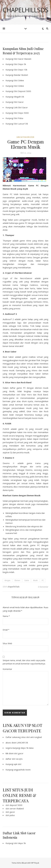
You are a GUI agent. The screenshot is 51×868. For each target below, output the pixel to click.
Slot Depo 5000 (21, 113)
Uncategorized (26, 137)
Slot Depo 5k (20, 64)
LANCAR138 (22, 743)
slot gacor (19, 753)
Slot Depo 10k (21, 70)
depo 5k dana (27, 748)
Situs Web (7, 643)
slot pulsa (10, 815)
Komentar (7, 669)
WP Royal (35, 863)
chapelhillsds (14, 587)
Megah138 (19, 97)
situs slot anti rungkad (31, 737)
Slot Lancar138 (21, 124)
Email (6, 630)
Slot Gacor (19, 102)
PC (43, 580)
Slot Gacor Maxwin (23, 59)
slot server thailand (15, 808)
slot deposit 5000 (14, 805)
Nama (6, 616)
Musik (35, 580)
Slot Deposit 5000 (23, 91)
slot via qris (17, 759)
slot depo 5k (20, 843)
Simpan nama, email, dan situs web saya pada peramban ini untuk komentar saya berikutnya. (24, 662)
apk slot (18, 764)
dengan (7, 580)
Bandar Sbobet (21, 75)
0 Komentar (43, 587)
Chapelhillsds (26, 10)
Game (27, 580)
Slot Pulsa (19, 118)
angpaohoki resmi (22, 770)
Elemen (17, 580)
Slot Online (19, 80)
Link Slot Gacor (21, 107)
